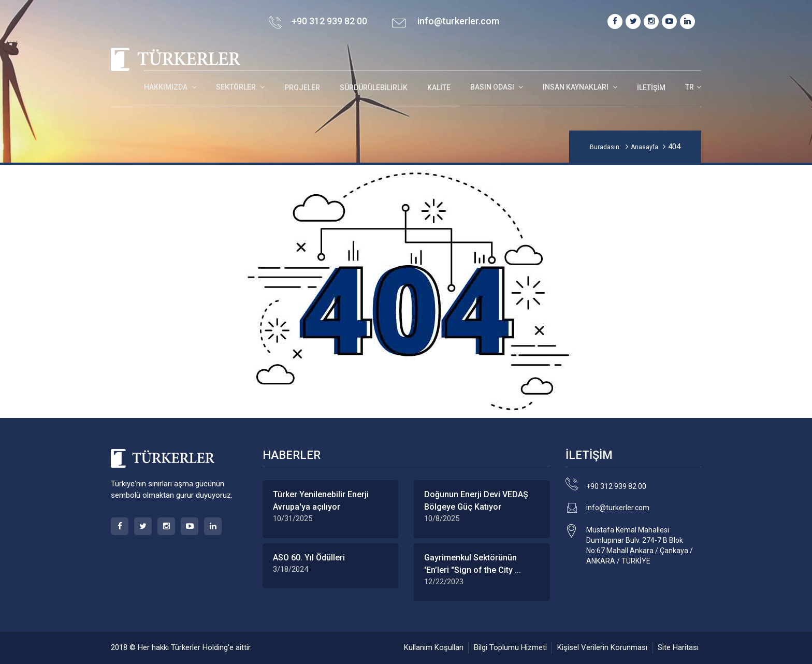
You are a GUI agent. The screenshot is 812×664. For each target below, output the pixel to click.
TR (690, 87)
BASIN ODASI (493, 87)
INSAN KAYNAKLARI (576, 87)
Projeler (302, 88)
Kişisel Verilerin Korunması (602, 647)
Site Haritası (678, 647)
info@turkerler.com (458, 21)
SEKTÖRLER (237, 87)
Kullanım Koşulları (434, 647)
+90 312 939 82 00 (616, 486)
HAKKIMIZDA (166, 87)
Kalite (439, 88)
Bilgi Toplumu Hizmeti (510, 647)
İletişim (651, 88)
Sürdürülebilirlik (374, 88)
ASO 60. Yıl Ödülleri (309, 558)
